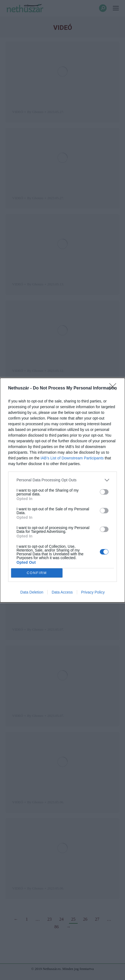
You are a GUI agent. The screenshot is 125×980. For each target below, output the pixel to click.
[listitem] (62, 480)
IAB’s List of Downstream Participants (72, 458)
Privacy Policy (93, 592)
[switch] (104, 492)
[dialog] (62, 490)
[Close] (114, 388)
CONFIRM (37, 573)
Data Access (62, 592)
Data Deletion (32, 592)
